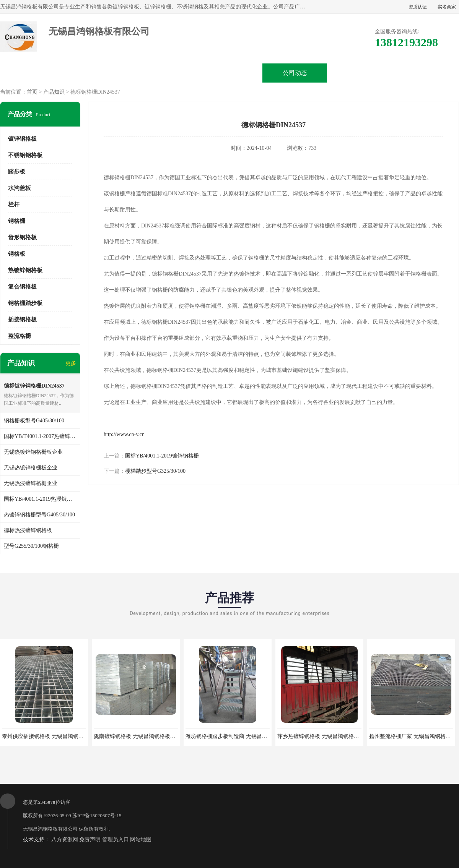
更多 (71, 363)
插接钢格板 (22, 320)
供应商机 (99, 73)
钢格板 (17, 254)
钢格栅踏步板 (25, 303)
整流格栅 (20, 336)
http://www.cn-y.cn (124, 434)
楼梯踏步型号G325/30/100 (155, 471)
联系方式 (426, 73)
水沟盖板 (20, 188)
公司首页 (33, 73)
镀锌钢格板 (22, 139)
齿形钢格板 (22, 237)
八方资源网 (65, 840)
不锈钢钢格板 (25, 155)
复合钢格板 (22, 287)
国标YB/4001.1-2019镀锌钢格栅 (162, 456)
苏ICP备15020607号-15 (97, 815)
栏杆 (14, 204)
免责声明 (90, 840)
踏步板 (17, 172)
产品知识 (54, 92)
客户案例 (360, 73)
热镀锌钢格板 (25, 270)
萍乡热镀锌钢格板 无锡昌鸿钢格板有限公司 (329, 736)
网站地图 (141, 840)
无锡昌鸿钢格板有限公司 (50, 829)
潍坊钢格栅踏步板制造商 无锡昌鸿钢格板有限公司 (245, 736)
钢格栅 (17, 221)
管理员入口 (116, 840)
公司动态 (295, 73)
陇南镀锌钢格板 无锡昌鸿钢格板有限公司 (143, 736)
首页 (32, 92)
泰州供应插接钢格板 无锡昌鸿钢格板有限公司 (56, 736)
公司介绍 (229, 73)
